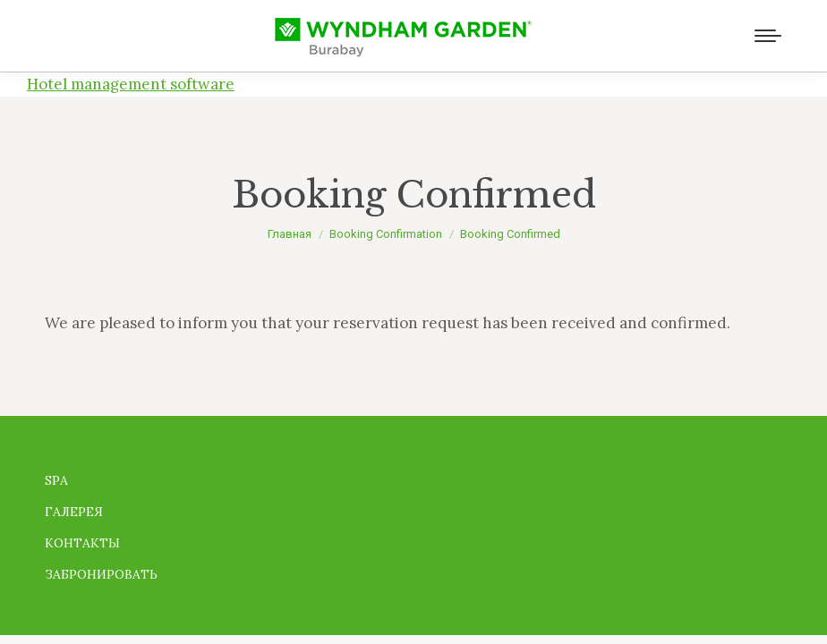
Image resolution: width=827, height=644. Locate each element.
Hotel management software (131, 84)
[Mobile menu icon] (768, 36)
